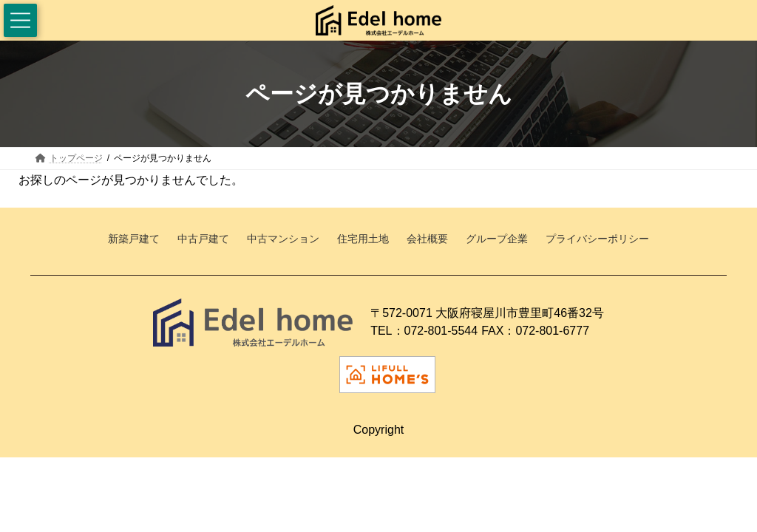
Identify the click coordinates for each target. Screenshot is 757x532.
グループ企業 (497, 239)
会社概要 (427, 239)
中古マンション (283, 239)
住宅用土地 (363, 239)
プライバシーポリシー (597, 239)
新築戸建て (134, 239)
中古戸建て (203, 239)
